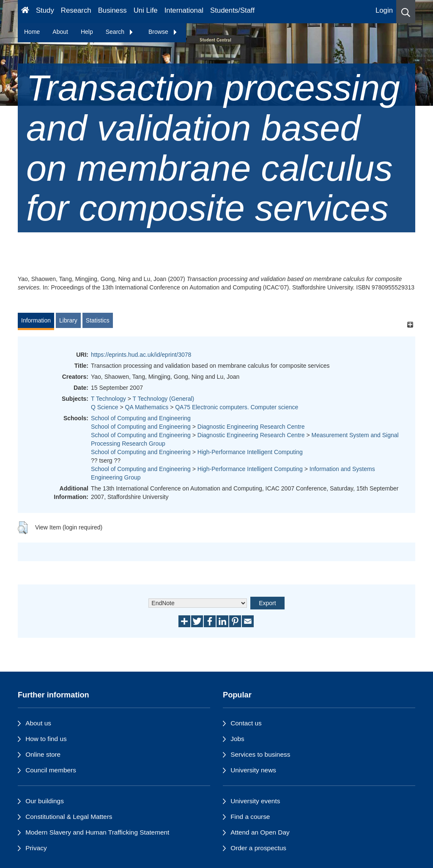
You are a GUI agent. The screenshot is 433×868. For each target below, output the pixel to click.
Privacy (36, 848)
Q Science (105, 407)
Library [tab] (68, 320)
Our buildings (45, 801)
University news (253, 770)
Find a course (250, 817)
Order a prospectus (258, 848)
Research (76, 10)
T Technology (108, 399)
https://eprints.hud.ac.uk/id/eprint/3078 (141, 355)
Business (112, 10)
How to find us (46, 739)
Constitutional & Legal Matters (69, 817)
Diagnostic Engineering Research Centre (251, 427)
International (184, 10)
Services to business (260, 754)
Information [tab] (36, 320)
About (60, 32)
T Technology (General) (163, 399)
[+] (410, 324)
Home (32, 32)
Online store (43, 754)
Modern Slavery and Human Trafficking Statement (97, 832)
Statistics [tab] (98, 320)
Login (384, 10)
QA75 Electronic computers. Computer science (237, 407)
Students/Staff (232, 10)
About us (38, 723)
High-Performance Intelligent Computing (250, 452)
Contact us (246, 723)
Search (120, 32)
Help (87, 32)
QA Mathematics (147, 407)
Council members (51, 770)
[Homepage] (25, 12)
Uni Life (146, 10)
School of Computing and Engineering (141, 418)
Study (45, 10)
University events (255, 801)
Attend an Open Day (260, 832)
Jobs (237, 739)
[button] (406, 12)
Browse (163, 32)
